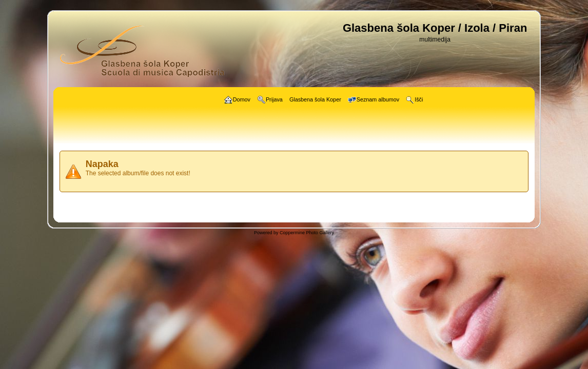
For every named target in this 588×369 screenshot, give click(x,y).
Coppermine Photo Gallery (307, 233)
